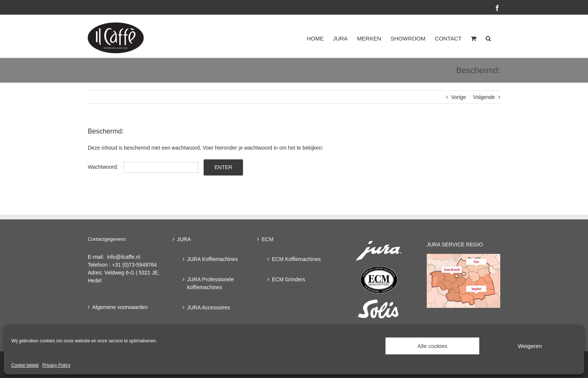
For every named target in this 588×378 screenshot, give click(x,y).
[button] (488, 38)
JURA (184, 239)
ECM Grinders (289, 279)
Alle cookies (432, 346)
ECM (268, 239)
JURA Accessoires (208, 307)
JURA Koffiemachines (212, 259)
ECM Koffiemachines (296, 259)
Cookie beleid (25, 365)
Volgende (484, 97)
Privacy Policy (56, 365)
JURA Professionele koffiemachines (211, 283)
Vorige (459, 97)
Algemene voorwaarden (120, 307)
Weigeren (530, 346)
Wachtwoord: (143, 167)
